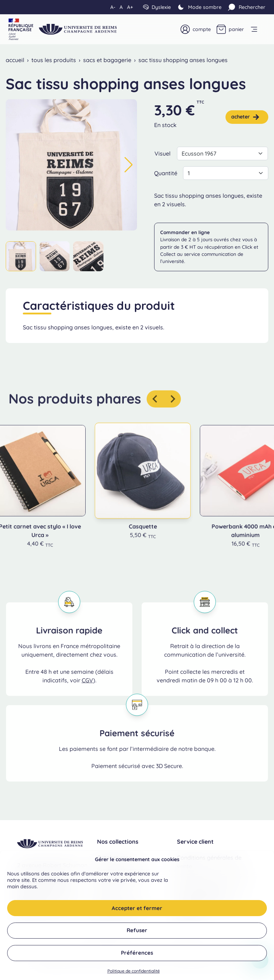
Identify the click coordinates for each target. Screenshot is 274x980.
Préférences (137, 959)
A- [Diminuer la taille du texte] (113, 7)
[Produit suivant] (172, 410)
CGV (87, 691)
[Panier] (230, 29)
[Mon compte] (196, 29)
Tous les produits (54, 60)
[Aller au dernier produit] (155, 410)
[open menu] (258, 29)
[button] (129, 165)
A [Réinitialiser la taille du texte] (121, 7)
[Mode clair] (199, 7)
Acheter (245, 117)
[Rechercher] (246, 7)
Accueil (15, 60)
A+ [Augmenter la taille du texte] (130, 7)
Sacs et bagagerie (107, 60)
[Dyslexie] (157, 7)
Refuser (137, 937)
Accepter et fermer (137, 915)
